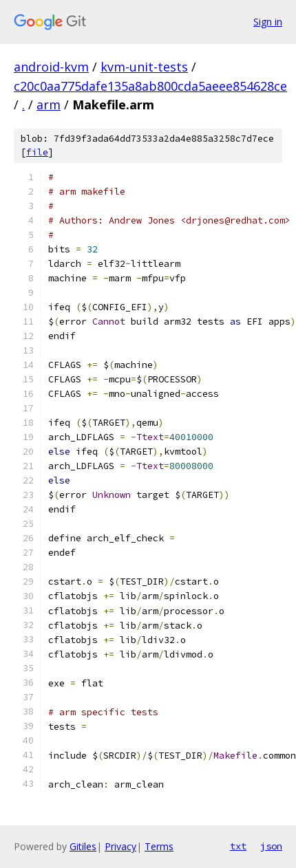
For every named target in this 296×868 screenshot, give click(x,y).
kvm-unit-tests (144, 67)
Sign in (268, 22)
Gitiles (83, 846)
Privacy (120, 846)
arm (49, 105)
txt (238, 846)
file (37, 152)
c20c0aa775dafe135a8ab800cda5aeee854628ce (150, 86)
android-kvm (51, 67)
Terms (159, 846)
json (271, 846)
